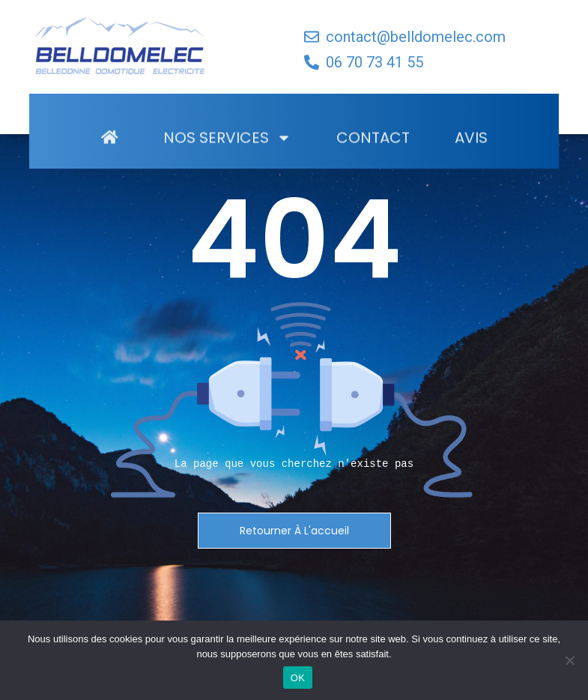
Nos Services (227, 160)
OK (298, 678)
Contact (373, 160)
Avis (471, 160)
